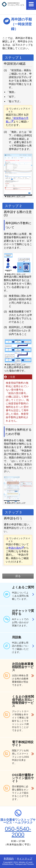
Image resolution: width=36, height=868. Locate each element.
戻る (18, 576)
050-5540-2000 (18, 832)
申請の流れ (16, 548)
